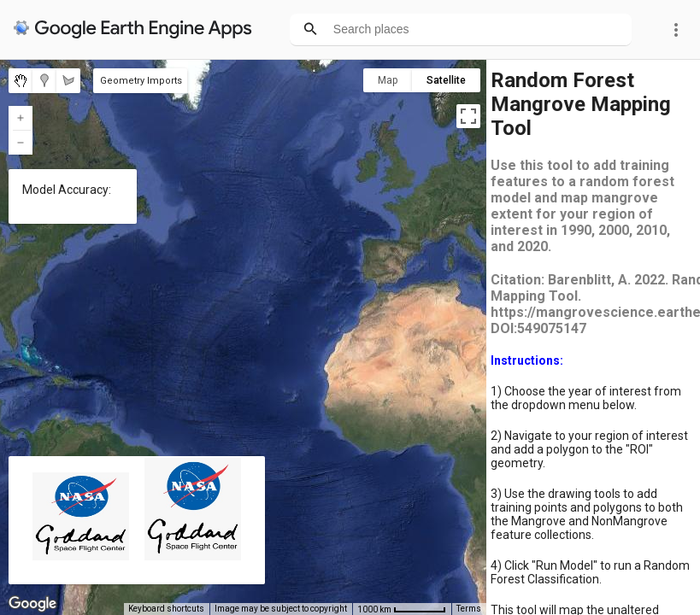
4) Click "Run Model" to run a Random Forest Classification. (590, 572)
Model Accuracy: (67, 190)
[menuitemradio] (21, 81)
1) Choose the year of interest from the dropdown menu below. (586, 398)
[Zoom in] (21, 118)
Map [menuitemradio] (388, 80)
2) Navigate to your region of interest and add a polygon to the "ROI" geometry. (589, 449)
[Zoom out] (21, 143)
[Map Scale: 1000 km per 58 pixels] (402, 609)
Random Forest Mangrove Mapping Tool (581, 104)
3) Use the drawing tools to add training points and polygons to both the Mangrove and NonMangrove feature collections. (587, 514)
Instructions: (527, 360)
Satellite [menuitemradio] (446, 80)
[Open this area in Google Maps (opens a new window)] (32, 604)
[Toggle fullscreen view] (468, 116)
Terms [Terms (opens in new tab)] (469, 609)
